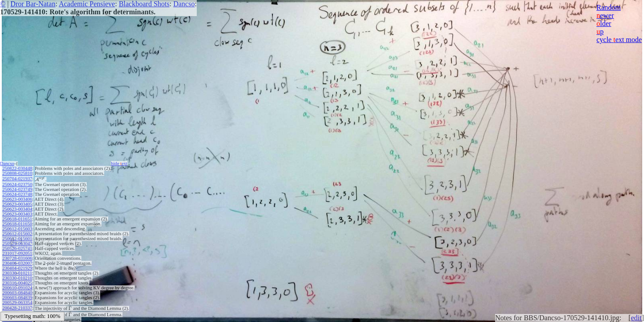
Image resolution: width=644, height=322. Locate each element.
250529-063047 (17, 244)
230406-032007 (17, 263)
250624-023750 (17, 184)
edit (636, 318)
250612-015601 (17, 239)
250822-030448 (17, 168)
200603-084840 (17, 293)
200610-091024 (17, 288)
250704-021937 (17, 179)
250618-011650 (17, 224)
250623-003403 (17, 214)
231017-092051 (17, 253)
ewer (605, 15)
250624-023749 (17, 189)
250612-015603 (17, 229)
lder (604, 23)
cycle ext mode (619, 40)
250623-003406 (17, 199)
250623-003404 (17, 209)
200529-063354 (17, 303)
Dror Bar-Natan (33, 4)
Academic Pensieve (87, 4)
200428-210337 (17, 308)
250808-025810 (17, 173)
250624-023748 (17, 194)
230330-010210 (17, 278)
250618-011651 (17, 219)
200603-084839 (17, 298)
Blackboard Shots (144, 4)
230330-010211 (17, 273)
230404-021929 (17, 268)
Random (609, 7)
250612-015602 (17, 234)
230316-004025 (17, 283)
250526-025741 (17, 248)
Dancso (184, 4)
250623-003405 (17, 204)
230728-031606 (17, 258)
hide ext (119, 163)
